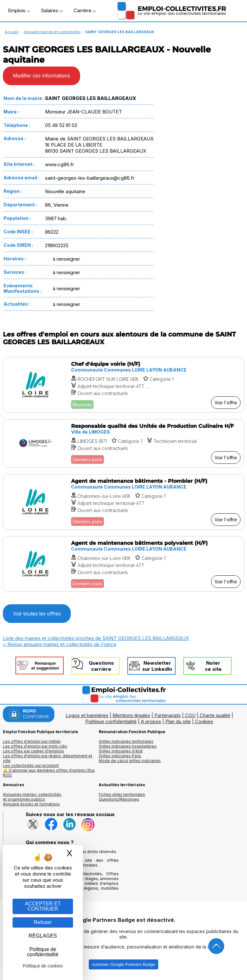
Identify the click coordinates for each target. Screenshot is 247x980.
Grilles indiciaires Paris (120, 756)
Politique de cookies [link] (43, 966)
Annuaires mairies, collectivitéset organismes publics (32, 797)
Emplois (19, 10)
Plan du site (178, 721)
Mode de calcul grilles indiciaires (130, 761)
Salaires (52, 10)
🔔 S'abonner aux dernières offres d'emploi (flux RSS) (49, 773)
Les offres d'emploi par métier (32, 741)
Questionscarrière (101, 666)
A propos (151, 721)
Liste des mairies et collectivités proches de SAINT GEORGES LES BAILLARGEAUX (96, 638)
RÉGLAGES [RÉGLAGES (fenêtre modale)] (43, 936)
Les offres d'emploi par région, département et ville (48, 758)
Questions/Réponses (119, 799)
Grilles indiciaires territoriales (126, 741)
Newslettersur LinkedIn (157, 666)
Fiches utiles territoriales (122, 794)
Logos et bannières (87, 715)
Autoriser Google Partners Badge (123, 964)
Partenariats (168, 715)
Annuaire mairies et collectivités (52, 32)
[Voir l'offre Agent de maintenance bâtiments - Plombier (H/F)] (123, 502)
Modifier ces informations (41, 76)
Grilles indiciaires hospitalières (128, 746)
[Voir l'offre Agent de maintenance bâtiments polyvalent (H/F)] (123, 564)
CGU (190, 715)
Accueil (12, 32)
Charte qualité (215, 715)
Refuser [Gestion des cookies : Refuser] (43, 922)
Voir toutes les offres (37, 614)
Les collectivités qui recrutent (31, 765)
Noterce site (213, 666)
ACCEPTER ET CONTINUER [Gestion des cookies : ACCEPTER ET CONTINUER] (43, 906)
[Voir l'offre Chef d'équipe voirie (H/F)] (123, 385)
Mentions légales (131, 715)
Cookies (204, 721)
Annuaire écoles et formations (31, 804)
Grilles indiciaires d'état (121, 751)
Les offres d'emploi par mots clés (35, 746)
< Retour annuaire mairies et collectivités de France (60, 644)
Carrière (85, 10)
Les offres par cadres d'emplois (33, 751)
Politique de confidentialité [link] (43, 952)
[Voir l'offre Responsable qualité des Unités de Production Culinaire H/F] (123, 443)
